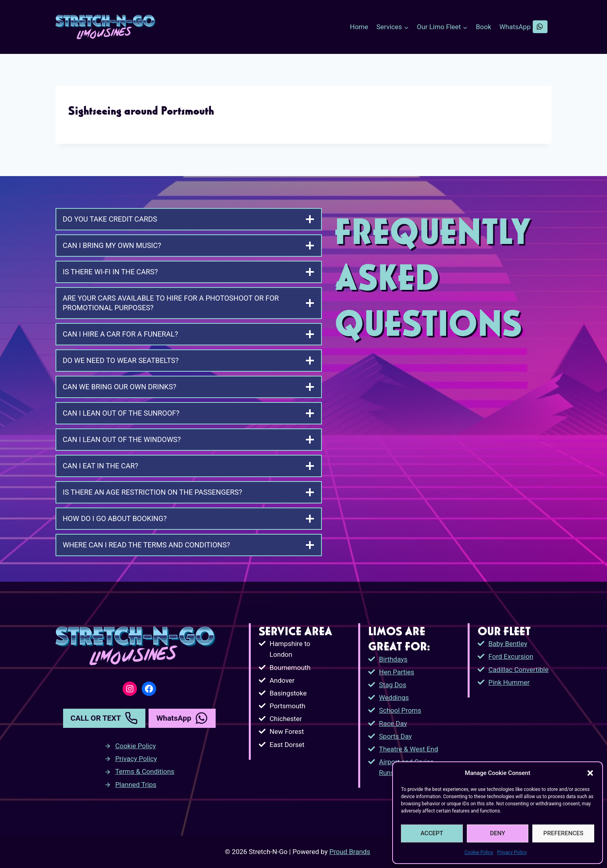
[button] (590, 773)
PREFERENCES (563, 833)
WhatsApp (524, 27)
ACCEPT (432, 833)
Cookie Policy (479, 852)
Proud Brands (350, 852)
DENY (498, 833)
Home (359, 27)
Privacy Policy (512, 852)
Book (484, 27)
